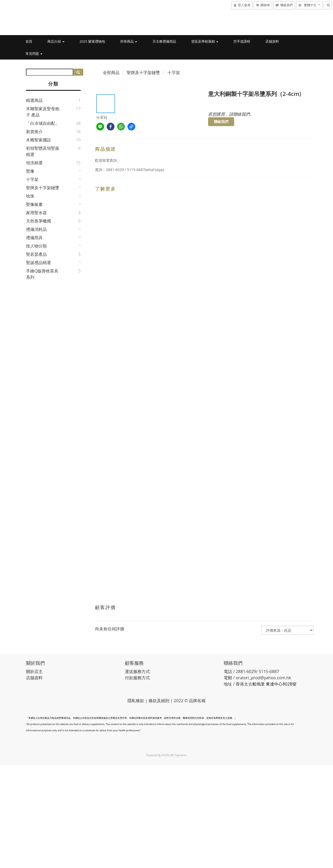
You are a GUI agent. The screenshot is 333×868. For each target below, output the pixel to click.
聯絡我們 (221, 122)
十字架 (32, 179)
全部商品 (111, 73)
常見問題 (34, 54)
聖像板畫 (34, 204)
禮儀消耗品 (36, 229)
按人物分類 (36, 246)
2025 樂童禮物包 (92, 41)
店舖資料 (272, 41)
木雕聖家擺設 (39, 140)
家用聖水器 (36, 213)
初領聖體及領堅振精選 (43, 151)
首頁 (29, 41)
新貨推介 (34, 132)
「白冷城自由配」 (43, 123)
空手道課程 (242, 41)
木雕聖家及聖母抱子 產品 (43, 112)
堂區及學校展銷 (205, 41)
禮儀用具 (34, 238)
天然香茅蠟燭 (39, 221)
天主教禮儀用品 (164, 41)
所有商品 (129, 41)
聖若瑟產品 (36, 254)
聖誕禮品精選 (39, 263)
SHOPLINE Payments (174, 755)
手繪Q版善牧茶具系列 (42, 274)
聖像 (30, 171)
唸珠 (30, 196)
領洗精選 (34, 163)
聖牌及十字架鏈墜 (43, 188)
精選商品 (34, 100)
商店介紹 (56, 41)
